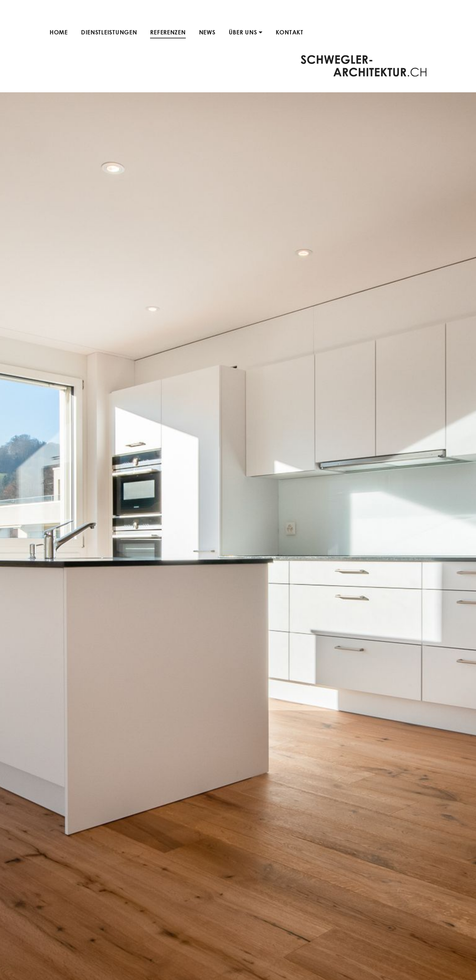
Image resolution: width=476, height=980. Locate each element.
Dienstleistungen (109, 32)
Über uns (246, 32)
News (207, 32)
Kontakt (290, 32)
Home (59, 32)
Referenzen (168, 32)
